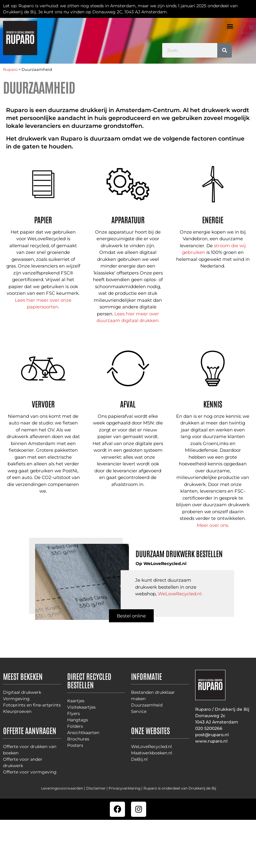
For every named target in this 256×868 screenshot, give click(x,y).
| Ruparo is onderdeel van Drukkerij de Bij (178, 788)
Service (139, 711)
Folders (75, 726)
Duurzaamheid (147, 705)
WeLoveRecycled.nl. (180, 594)
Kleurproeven (17, 711)
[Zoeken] (225, 50)
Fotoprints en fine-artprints (32, 705)
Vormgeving (16, 699)
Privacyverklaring (125, 788)
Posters (75, 745)
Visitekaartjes (81, 707)
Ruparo (10, 70)
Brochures (78, 739)
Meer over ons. (213, 525)
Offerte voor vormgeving (30, 772)
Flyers (74, 713)
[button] (230, 26)
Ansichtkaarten (83, 733)
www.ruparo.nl (211, 741)
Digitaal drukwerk (22, 692)
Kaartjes (76, 701)
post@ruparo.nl (212, 735)
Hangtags (78, 720)
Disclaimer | (97, 788)
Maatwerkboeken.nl (152, 753)
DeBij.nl (139, 759)
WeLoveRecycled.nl (151, 747)
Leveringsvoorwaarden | (64, 788)
